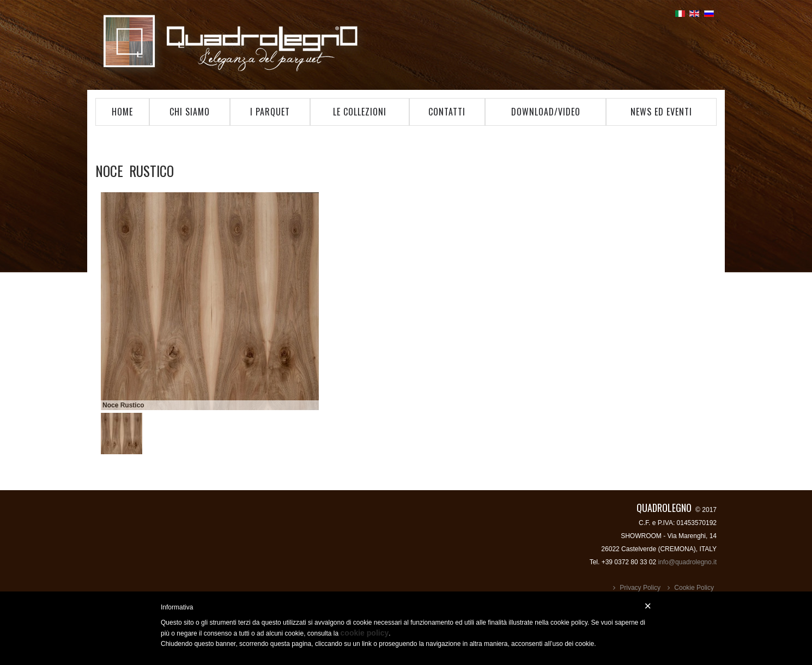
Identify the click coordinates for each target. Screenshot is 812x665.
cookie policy (365, 633)
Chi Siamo (190, 112)
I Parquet (270, 112)
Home (122, 112)
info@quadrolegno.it (687, 562)
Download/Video (546, 112)
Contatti (447, 112)
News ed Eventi (661, 112)
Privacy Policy (640, 588)
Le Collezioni (360, 112)
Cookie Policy (694, 588)
